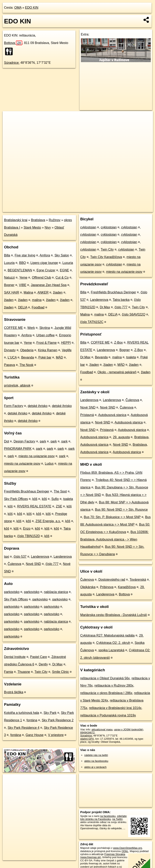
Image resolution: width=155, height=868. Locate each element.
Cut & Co (62, 278)
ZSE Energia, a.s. (48, 521)
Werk (31, 328)
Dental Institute (15, 657)
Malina (28, 292)
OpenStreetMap (83, 209)
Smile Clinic (61, 672)
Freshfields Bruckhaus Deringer (27, 491)
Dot (7, 441)
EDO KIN (32, 8)
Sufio (55, 499)
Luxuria (9, 263)
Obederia (27, 350)
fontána (32, 720)
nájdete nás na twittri (96, 755)
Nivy (48, 227)
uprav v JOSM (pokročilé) (129, 729)
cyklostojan (88, 227)
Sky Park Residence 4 (24, 728)
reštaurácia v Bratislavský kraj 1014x (115, 708)
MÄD (60, 357)
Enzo (27, 529)
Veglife (67, 350)
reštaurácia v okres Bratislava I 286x (106, 693)
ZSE (59, 506)
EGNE (64, 270)
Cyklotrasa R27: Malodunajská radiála (107, 635)
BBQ (23, 263)
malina (37, 300)
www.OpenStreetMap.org (127, 848)
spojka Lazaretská (111, 650)
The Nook (26, 365)
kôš (35, 499)
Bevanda (28, 357)
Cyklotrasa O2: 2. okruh (113, 643)
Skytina (45, 328)
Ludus (49, 464)
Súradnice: (12, 63)
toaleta (68, 499)
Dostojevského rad (112, 580)
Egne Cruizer (46, 270)
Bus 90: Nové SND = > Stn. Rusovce (121, 510)
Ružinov (54, 220)
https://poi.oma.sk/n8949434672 (135, 209)
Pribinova (107, 587)
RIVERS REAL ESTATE (34, 506)
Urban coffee (45, 335)
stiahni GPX (87, 739)
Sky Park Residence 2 (58, 720)
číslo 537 (20, 557)
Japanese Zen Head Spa (49, 285)
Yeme (23, 278)
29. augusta (121, 437)
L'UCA (12, 357)
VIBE (23, 285)
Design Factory (24, 441)
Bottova (13, 43)
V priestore (56, 735)
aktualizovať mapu (102, 729)
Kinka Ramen (48, 350)
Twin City (41, 672)
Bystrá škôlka (14, 692)
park (43, 441)
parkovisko (12, 592)
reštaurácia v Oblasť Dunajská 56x (105, 678)
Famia (8, 672)
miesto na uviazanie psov (37, 456)
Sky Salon (62, 255)
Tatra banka (121, 300)
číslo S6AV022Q (134, 314)
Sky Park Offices (16, 499)
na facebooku (108, 816)
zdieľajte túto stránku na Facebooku (104, 818)
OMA (18, 8)
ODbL (125, 851)
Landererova (40, 557)
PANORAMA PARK (18, 449)
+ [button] (10, 118)
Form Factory (14, 406)
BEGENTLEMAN (20, 270)
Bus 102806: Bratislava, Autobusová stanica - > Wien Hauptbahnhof (115, 539)
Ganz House (35, 735)
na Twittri (117, 819)
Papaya (9, 365)
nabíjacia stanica (56, 592)
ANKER (43, 292)
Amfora (45, 255)
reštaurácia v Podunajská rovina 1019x (108, 715)
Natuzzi (9, 278)
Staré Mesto (32, 227)
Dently (43, 664)
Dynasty (10, 350)
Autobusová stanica (112, 415)
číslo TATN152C (92, 322)
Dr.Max (57, 664)
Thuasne (24, 672)
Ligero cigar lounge (44, 263)
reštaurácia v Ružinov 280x (114, 686)
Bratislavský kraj (16, 220)
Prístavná (87, 415)
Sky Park (50, 713)
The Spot (60, 491)
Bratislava (38, 220)
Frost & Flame (46, 343)
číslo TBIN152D (29, 536)
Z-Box (119, 342)
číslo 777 (52, 564)
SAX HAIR (12, 292)
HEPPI (66, 343)
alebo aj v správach (95, 767)
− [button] (10, 124)
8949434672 (87, 733)
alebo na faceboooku (96, 761)
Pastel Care (39, 657)
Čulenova (15, 564)
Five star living (25, 255)
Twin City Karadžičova (106, 257)
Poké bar (45, 357)
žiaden (58, 292)
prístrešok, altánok (17, 385)
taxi (7, 557)
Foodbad (38, 307)
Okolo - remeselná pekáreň (117, 372)
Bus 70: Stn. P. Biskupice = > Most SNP (112, 517)
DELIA (23, 307)
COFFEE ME (13, 328)
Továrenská (138, 580)
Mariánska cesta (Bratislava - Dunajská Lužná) (114, 615)
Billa (7, 255)
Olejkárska (88, 587)
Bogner (9, 285)
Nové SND (34, 564)
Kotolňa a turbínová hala (21, 713)
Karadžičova (127, 587)
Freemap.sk (104, 209)
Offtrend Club (41, 278)
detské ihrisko (38, 406)
